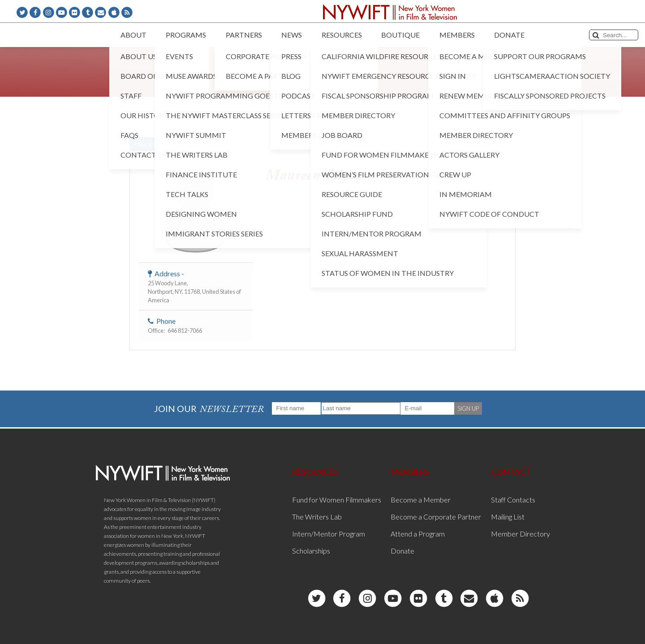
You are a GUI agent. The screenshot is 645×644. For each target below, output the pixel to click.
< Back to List (152, 144)
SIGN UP (468, 408)
